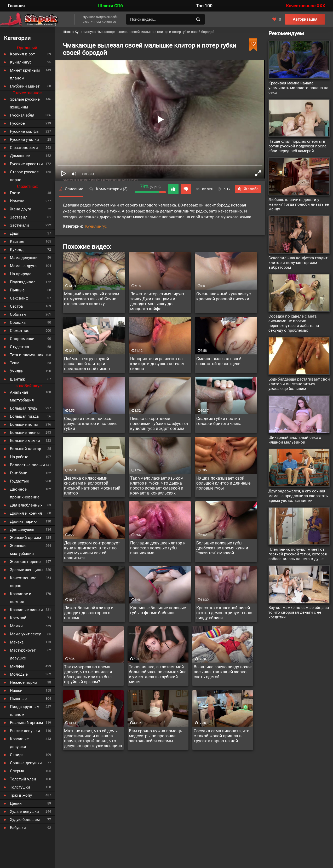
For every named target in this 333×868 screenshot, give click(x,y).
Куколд (17, 250)
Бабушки (18, 828)
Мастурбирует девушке (23, 654)
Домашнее (20, 156)
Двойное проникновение (25, 493)
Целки (16, 803)
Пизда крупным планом (25, 711)
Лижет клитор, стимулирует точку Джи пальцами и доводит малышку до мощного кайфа (157, 301)
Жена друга (21, 209)
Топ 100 (204, 6)
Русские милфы (25, 131)
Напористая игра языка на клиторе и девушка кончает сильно (157, 364)
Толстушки (20, 787)
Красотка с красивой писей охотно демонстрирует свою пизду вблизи (224, 613)
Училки (17, 371)
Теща (15, 363)
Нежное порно (24, 682)
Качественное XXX (306, 6)
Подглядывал (23, 282)
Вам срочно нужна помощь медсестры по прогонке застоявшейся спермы (156, 736)
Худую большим (25, 820)
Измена (17, 201)
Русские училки (24, 140)
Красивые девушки (19, 743)
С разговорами (24, 148)
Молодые (19, 674)
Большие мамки (25, 441)
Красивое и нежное (21, 598)
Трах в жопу (21, 795)
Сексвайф (19, 298)
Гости (15, 193)
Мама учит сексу (25, 634)
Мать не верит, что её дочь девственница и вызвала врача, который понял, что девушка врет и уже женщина (93, 738)
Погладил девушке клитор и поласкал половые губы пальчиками (158, 548)
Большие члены (25, 433)
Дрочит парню (23, 521)
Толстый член (23, 779)
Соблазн (18, 314)
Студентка (19, 347)
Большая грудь (24, 408)
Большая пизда (24, 416)
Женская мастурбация (22, 550)
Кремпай (18, 618)
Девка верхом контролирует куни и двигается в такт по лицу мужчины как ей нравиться (92, 550)
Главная (16, 6)
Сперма (17, 771)
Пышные (18, 699)
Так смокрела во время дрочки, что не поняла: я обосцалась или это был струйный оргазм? (88, 674)
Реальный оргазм (26, 723)
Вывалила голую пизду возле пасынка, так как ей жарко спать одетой (223, 672)
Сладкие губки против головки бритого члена (219, 421)
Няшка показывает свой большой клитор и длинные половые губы (223, 483)
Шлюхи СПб (110, 6)
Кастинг (17, 242)
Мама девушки (24, 258)
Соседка (18, 323)
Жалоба (248, 189)
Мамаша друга (23, 266)
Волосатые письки (27, 465)
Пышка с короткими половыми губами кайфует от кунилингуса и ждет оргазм (159, 424)
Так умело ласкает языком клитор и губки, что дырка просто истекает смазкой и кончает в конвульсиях (157, 486)
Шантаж (17, 379)
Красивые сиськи (26, 610)
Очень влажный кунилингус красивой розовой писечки (223, 296)
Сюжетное (20, 331)
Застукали (19, 225)
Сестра (16, 306)
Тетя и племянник (27, 355)
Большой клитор (25, 449)
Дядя (15, 233)
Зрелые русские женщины (25, 103)
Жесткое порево (25, 562)
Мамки (16, 626)
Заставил (19, 217)
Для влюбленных (26, 505)
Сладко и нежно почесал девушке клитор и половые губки (91, 424)
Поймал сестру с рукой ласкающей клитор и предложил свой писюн (87, 364)
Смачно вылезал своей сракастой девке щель (219, 361)
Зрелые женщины (27, 570)
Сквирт (16, 755)
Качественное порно (23, 582)
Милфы (17, 666)
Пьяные (17, 290)
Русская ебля (22, 115)
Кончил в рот (22, 54)
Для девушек (22, 530)
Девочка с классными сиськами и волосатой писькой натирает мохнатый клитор (92, 486)
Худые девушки (24, 812)
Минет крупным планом (25, 74)
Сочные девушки (26, 763)
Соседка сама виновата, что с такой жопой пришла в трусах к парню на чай (222, 736)
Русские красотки (26, 164)
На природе (21, 274)
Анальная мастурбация (22, 396)
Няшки (16, 691)
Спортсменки (22, 339)
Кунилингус (96, 226)
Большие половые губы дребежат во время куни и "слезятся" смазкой (222, 548)
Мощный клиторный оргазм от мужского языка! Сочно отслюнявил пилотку (92, 299)
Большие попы (24, 424)
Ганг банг (18, 473)
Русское (17, 123)
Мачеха (17, 642)
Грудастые (19, 481)
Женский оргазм (25, 538)
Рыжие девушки (25, 731)
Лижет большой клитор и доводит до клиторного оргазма (89, 613)
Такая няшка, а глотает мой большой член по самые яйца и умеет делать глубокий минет (158, 674)
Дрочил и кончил (26, 513)
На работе (19, 457)
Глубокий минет (25, 86)
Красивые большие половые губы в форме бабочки (158, 610)
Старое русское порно (24, 176)
